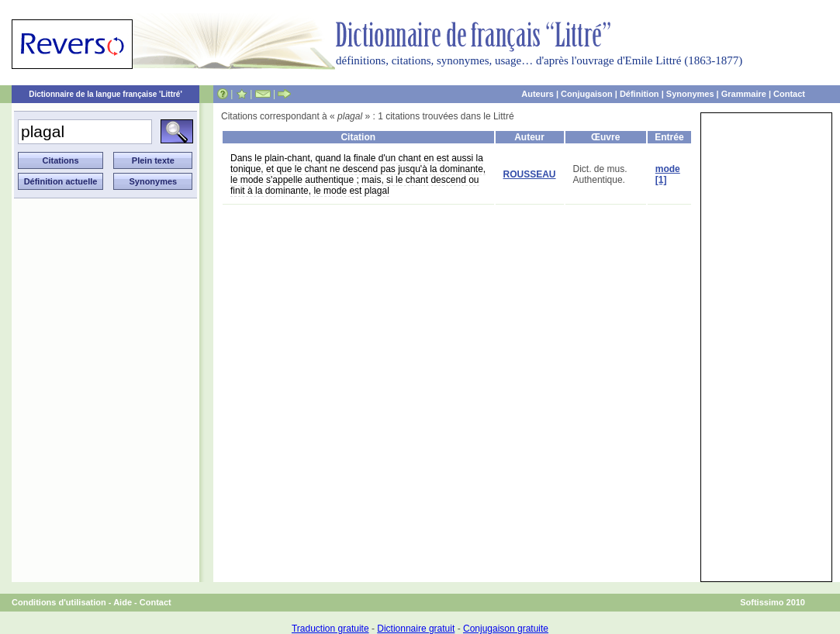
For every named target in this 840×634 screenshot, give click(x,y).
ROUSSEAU (530, 174)
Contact (789, 94)
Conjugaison (587, 94)
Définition (640, 94)
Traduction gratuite (330, 629)
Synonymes (690, 94)
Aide (123, 602)
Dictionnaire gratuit (416, 629)
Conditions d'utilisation (59, 602)
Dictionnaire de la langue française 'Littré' (105, 94)
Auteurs (538, 94)
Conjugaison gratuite (506, 629)
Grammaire (744, 94)
